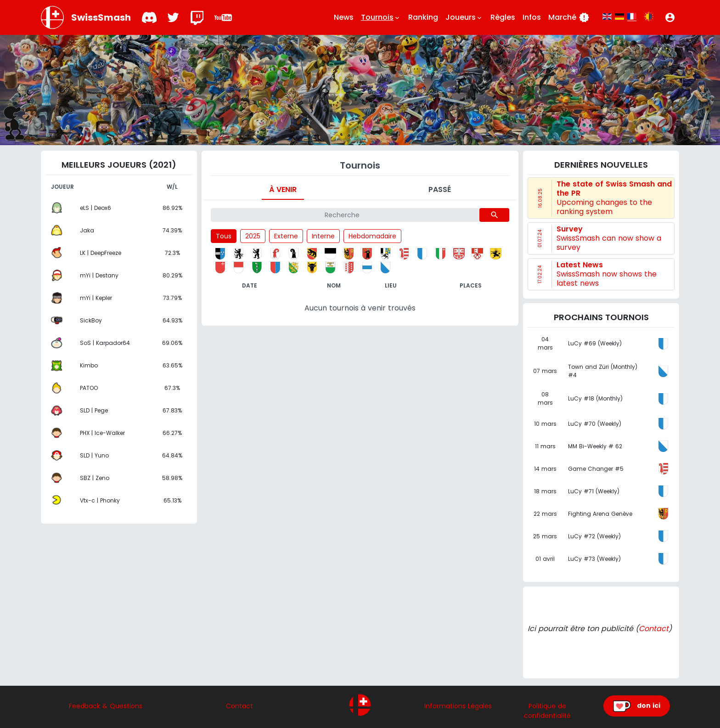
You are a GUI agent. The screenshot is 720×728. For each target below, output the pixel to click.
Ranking (423, 17)
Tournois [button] (381, 17)
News (344, 17)
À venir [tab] (283, 189)
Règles (503, 17)
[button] (670, 17)
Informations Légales (458, 706)
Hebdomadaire (372, 236)
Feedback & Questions (106, 706)
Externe (286, 236)
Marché (569, 17)
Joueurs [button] (464, 17)
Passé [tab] (440, 189)
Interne (323, 236)
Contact (654, 629)
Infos (532, 17)
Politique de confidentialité (547, 711)
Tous (224, 236)
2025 (253, 236)
